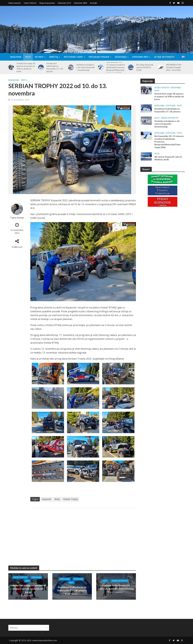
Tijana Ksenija (17, 218)
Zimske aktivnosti (120, 581)
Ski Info (39, 57)
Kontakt (94, 3)
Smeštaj (54, 57)
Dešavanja (121, 57)
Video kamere (15, 3)
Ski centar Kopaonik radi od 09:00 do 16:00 (145, 67)
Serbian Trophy (70, 499)
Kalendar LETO (64, 3)
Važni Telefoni (30, 3)
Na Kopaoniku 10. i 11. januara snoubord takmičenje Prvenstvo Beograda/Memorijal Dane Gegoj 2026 (116, 67)
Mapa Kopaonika (47, 3)
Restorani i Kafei (73, 57)
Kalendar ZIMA (81, 3)
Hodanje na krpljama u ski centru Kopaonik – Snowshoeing (86, 67)
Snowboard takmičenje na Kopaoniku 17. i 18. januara (55, 67)
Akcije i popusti (20, 577)
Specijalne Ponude (99, 57)
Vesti (28, 57)
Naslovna (16, 57)
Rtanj (57, 499)
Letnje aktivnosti (164, 57)
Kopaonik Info (140, 57)
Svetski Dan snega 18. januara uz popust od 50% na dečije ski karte (26, 67)
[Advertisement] (83, 534)
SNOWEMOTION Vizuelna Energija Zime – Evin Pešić (174, 67)
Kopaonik (14, 80)
